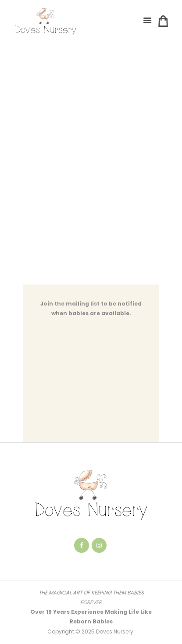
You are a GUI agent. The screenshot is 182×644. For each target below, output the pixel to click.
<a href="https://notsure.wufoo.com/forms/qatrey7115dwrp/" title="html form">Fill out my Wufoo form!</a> (91, 171)
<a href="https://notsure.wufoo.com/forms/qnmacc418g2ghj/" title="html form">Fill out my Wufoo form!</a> (91, 385)
